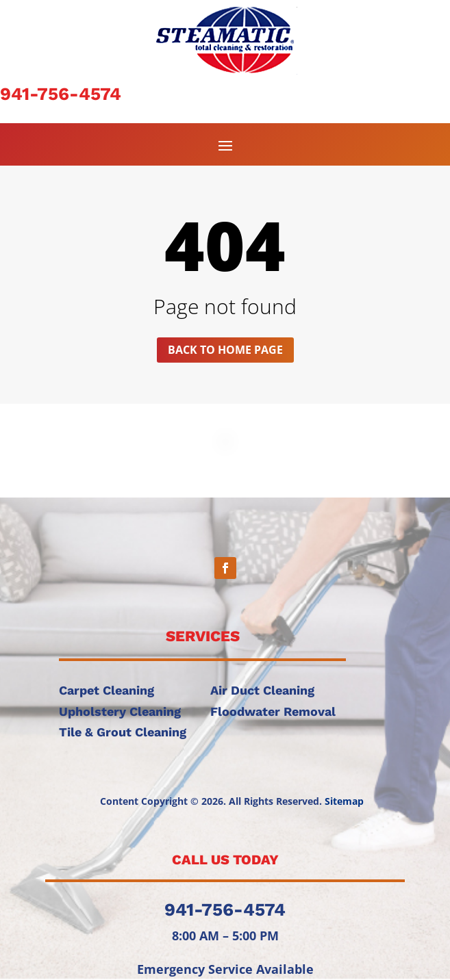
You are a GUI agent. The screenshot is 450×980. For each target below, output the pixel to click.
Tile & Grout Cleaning (123, 732)
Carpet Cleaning (107, 690)
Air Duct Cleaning (262, 690)
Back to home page (225, 350)
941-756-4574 (61, 94)
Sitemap (344, 801)
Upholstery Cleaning (120, 711)
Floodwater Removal (273, 711)
